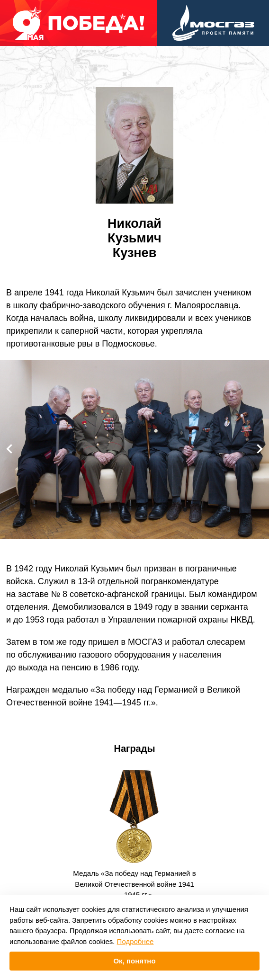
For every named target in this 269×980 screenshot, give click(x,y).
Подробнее (135, 941)
